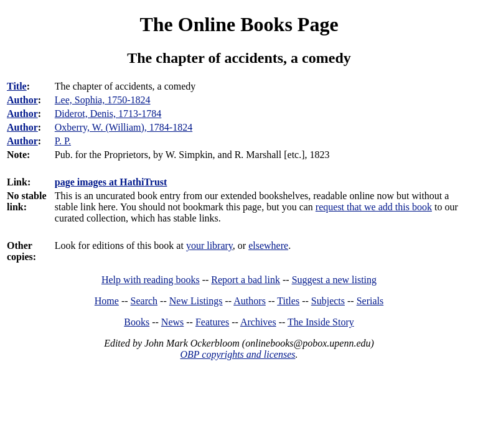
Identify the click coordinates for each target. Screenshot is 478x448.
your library (209, 245)
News (172, 322)
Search (144, 301)
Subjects (328, 301)
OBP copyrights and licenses (237, 354)
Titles (288, 301)
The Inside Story (321, 322)
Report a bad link (246, 280)
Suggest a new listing (334, 280)
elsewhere (268, 245)
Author (22, 100)
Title (17, 86)
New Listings (196, 301)
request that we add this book (374, 207)
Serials (370, 301)
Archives (258, 322)
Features (212, 322)
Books (137, 322)
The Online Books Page (239, 24)
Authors (250, 301)
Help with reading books (151, 280)
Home (107, 301)
